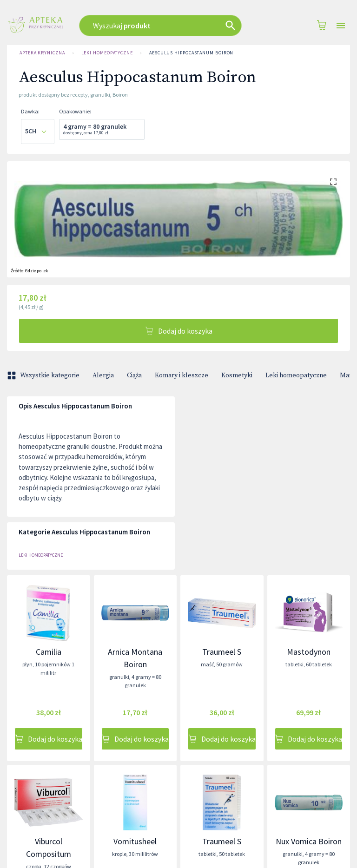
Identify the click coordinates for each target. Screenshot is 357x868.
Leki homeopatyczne (107, 53)
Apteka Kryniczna (42, 53)
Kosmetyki (237, 375)
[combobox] (167, 26)
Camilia (49, 652)
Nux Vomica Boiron (309, 841)
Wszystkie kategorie (44, 375)
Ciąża (134, 375)
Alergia (103, 375)
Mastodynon (309, 652)
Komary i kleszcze (182, 375)
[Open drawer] (341, 26)
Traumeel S (222, 652)
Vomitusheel (135, 841)
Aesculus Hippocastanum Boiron (191, 53)
